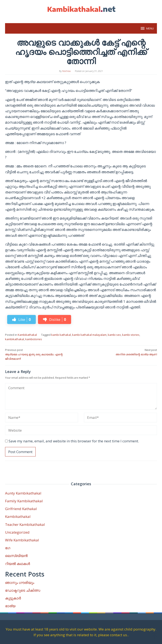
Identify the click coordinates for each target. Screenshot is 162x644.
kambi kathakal (61, 335)
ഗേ (8, 548)
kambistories (34, 339)
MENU (147, 28)
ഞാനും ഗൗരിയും (20, 583)
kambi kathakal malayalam (89, 335)
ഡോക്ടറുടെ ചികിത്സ (23, 590)
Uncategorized (17, 532)
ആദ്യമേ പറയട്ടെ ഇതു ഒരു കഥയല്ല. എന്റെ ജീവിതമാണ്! (42, 354)
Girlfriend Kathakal (21, 509)
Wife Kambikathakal (22, 540)
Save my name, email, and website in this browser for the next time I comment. (74, 441)
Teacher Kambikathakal (25, 524)
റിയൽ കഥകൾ (18, 564)
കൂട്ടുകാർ (13, 598)
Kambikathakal (27, 335)
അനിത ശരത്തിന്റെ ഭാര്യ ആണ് (120, 352)
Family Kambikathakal (24, 501)
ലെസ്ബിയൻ (16, 556)
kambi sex (114, 335)
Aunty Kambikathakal (23, 493)
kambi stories (131, 335)
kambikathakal (15, 339)
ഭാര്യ (10, 606)
